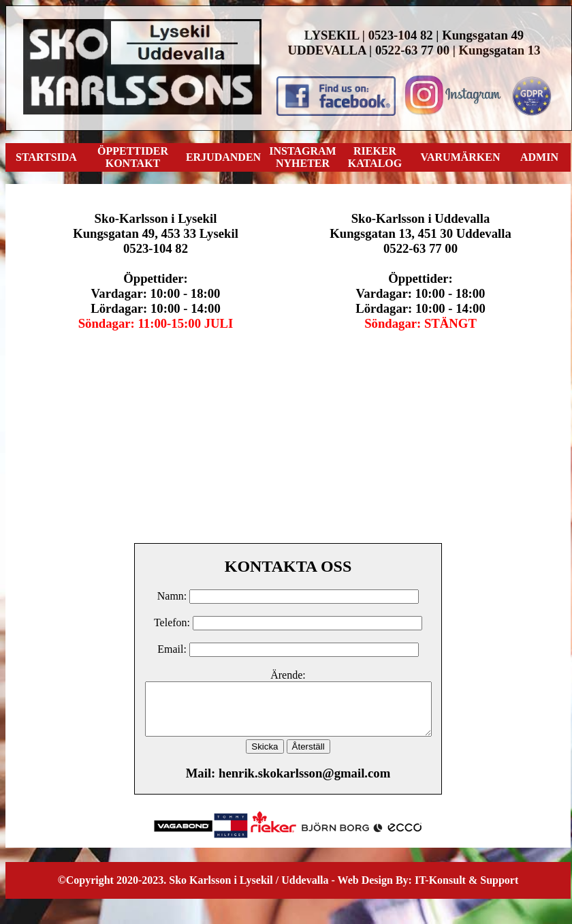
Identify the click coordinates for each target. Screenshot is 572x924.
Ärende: (288, 675)
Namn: (174, 596)
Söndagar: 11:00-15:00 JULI (156, 323)
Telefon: (172, 622)
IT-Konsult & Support (466, 890)
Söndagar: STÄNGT (420, 323)
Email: (173, 649)
